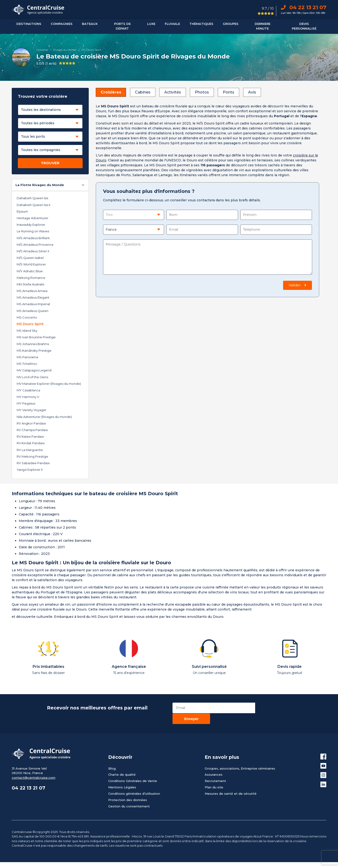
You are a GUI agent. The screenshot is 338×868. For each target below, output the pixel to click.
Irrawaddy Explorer (31, 225)
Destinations (29, 24)
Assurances (214, 764)
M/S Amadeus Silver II (33, 251)
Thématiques (201, 24)
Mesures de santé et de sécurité (231, 783)
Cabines (143, 92)
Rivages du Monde (65, 50)
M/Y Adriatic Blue (30, 271)
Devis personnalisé (304, 26)
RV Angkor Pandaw (31, 423)
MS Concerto (27, 317)
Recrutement (215, 770)
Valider (298, 285)
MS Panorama (27, 357)
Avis (252, 92)
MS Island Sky (27, 331)
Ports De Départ (122, 26)
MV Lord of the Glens (32, 377)
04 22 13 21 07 (304, 7)
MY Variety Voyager (32, 410)
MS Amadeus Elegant (33, 297)
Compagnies (62, 24)
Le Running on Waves (33, 231)
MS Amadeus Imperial (33, 304)
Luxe (151, 24)
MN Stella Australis (30, 284)
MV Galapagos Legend (34, 370)
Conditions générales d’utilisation (134, 783)
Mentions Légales (122, 776)
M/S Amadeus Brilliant (33, 238)
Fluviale (172, 24)
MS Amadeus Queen (33, 311)
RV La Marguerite (30, 450)
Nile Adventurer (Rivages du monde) (44, 417)
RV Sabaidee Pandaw (33, 463)
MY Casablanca (28, 390)
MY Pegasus (26, 403)
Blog (112, 757)
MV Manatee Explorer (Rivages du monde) (49, 384)
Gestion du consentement (129, 795)
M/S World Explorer (31, 264)
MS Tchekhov (27, 364)
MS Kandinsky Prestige (34, 350)
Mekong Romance (31, 278)
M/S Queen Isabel (30, 258)
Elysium (22, 211)
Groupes (231, 24)
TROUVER (50, 163)
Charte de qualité (122, 764)
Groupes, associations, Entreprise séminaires (240, 757)
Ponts (229, 92)
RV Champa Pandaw (32, 430)
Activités (173, 92)
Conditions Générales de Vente (133, 770)
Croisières (42, 50)
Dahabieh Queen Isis (32, 198)
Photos (202, 92)
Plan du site (214, 776)
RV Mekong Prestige (32, 456)
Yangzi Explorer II (30, 470)
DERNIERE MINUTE (263, 26)
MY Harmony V (28, 397)
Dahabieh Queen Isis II (33, 205)
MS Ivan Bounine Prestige (36, 337)
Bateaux (90, 24)
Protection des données (128, 789)
